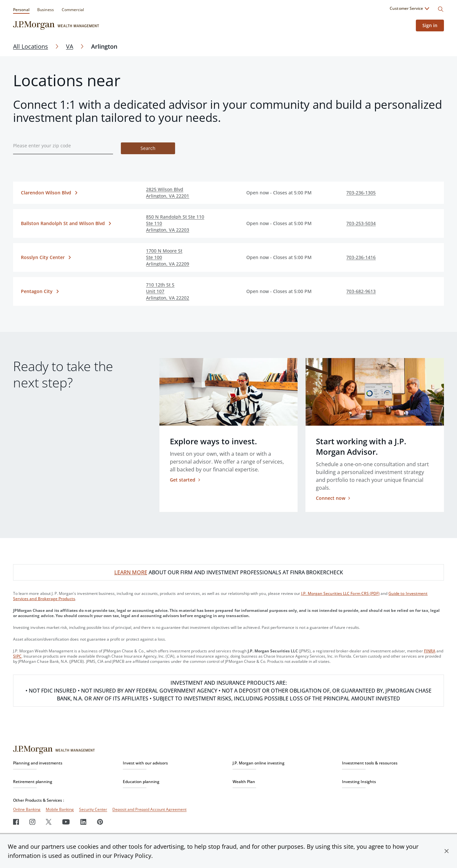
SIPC (17, 656)
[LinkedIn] (83, 822)
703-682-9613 (361, 291)
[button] (447, 851)
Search (148, 148)
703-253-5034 (361, 223)
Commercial (73, 10)
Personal (21, 10)
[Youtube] (66, 822)
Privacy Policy (132, 856)
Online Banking (27, 809)
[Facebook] (16, 822)
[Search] (441, 9)
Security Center (93, 809)
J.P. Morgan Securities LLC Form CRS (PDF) (340, 593)
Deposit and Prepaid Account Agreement (149, 809)
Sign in (430, 25)
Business (45, 10)
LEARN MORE (131, 572)
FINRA (430, 651)
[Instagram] (32, 822)
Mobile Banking (60, 809)
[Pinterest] (100, 822)
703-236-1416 (361, 257)
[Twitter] (49, 822)
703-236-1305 (361, 193)
